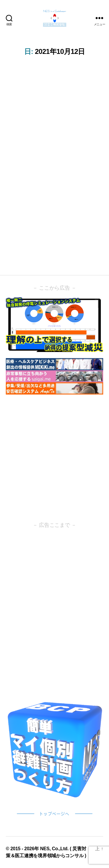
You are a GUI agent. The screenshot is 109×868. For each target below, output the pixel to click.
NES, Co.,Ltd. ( (56, 849)
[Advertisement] (54, 458)
